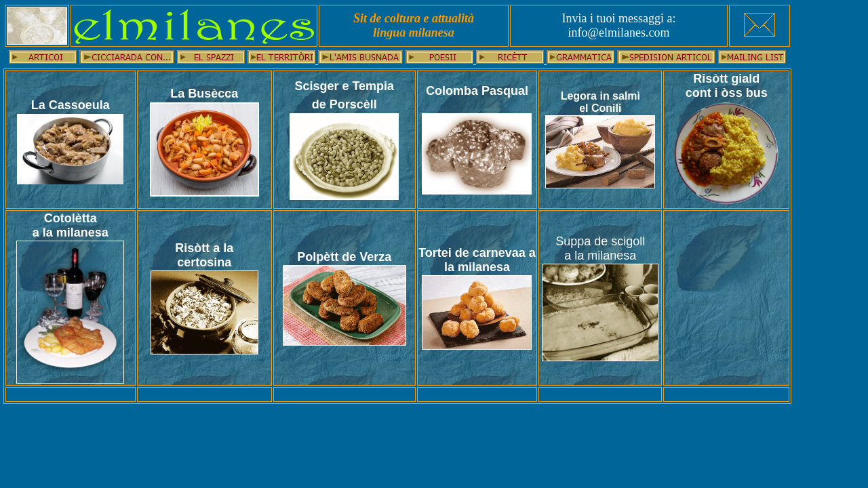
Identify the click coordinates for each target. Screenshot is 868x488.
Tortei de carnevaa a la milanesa (477, 260)
